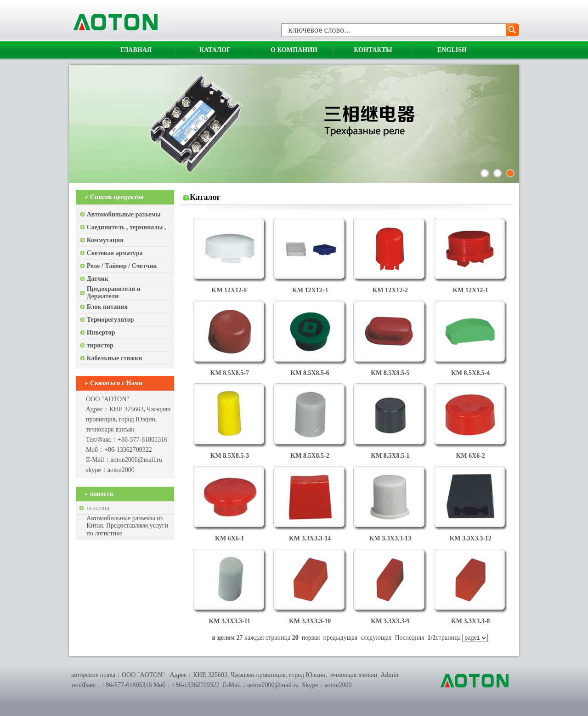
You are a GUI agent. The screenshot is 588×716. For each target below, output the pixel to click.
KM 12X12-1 (470, 290)
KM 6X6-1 (229, 538)
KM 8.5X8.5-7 (230, 373)
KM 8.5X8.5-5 (390, 373)
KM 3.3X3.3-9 (390, 621)
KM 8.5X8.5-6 (310, 373)
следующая (376, 638)
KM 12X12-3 (310, 290)
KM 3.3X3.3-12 (470, 538)
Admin (389, 675)
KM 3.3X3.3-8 (470, 621)
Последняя (409, 638)
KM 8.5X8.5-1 (390, 456)
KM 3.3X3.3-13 (390, 538)
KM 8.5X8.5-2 (310, 456)
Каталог (215, 50)
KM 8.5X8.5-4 (470, 373)
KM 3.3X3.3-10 (310, 621)
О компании (294, 50)
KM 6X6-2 (470, 456)
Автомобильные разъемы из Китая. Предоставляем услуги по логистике (127, 526)
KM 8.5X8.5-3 (230, 456)
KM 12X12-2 (390, 290)
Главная (136, 50)
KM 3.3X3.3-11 (229, 621)
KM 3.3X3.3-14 (310, 538)
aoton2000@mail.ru (136, 460)
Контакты (373, 50)
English (452, 50)
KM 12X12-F (229, 290)
